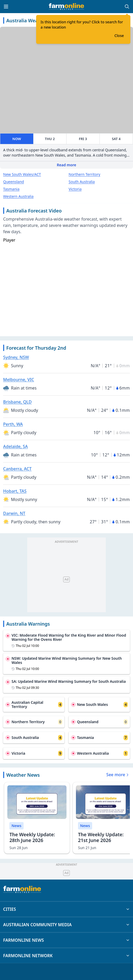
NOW (17, 139)
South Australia (82, 182)
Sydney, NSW (16, 357)
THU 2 (50, 139)
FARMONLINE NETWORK (66, 956)
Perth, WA (13, 424)
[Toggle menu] (6, 7)
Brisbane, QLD (17, 402)
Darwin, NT (14, 513)
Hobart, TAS (15, 491)
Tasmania (11, 189)
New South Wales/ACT (22, 174)
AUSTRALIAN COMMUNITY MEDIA (66, 925)
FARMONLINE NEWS (66, 940)
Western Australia (18, 196)
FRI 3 (83, 139)
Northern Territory (84, 174)
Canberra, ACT (17, 469)
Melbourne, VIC (19, 380)
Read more (66, 165)
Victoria (75, 189)
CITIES (66, 909)
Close (119, 36)
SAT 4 (116, 139)
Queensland (13, 182)
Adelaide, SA (15, 446)
